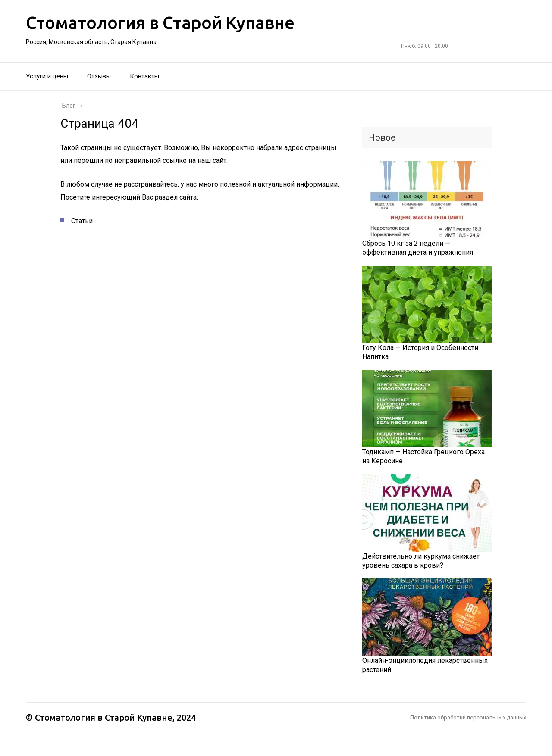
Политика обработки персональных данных (468, 717)
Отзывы (99, 76)
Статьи (82, 221)
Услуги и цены (47, 76)
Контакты (144, 76)
